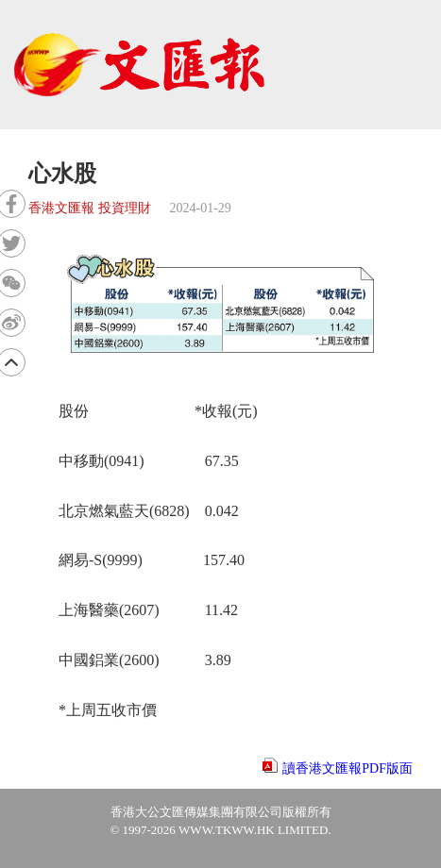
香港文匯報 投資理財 (90, 208)
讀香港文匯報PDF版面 (348, 768)
